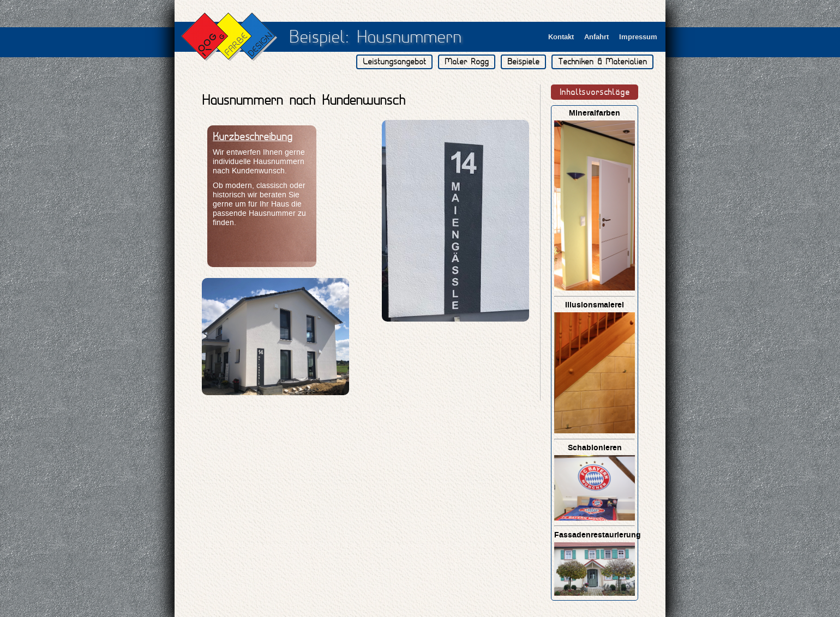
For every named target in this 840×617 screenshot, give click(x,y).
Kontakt (561, 37)
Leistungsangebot (394, 62)
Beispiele (523, 62)
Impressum (638, 37)
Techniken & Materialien (602, 62)
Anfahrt (596, 37)
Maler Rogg (467, 62)
